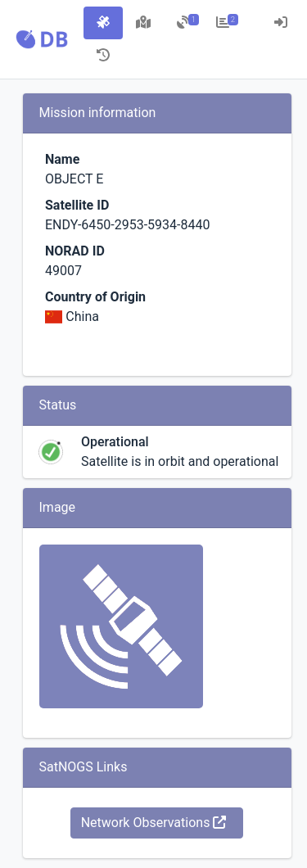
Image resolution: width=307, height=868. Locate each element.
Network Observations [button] (154, 823)
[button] (42, 39)
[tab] (103, 23)
